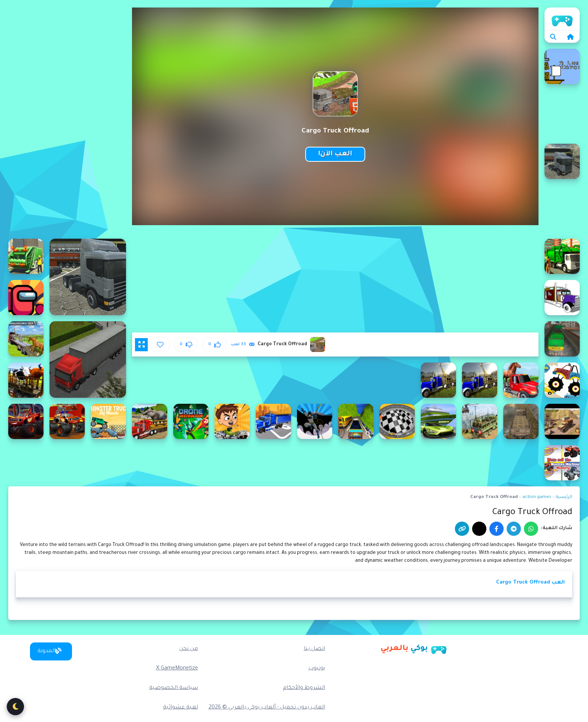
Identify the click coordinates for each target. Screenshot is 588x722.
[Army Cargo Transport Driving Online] (480, 421)
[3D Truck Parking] (88, 359)
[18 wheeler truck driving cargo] (88, 277)
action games (537, 497)
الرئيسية (564, 497)
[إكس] (479, 529)
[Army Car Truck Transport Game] (562, 421)
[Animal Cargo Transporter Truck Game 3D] (26, 339)
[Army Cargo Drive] (521, 421)
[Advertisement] (67, 120)
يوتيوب (317, 669)
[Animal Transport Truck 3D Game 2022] (438, 380)
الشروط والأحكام (304, 688)
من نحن (189, 649)
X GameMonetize (177, 669)
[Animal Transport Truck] (521, 380)
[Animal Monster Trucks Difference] (562, 380)
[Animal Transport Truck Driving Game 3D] (26, 380)
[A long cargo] (562, 66)
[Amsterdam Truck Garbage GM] (562, 339)
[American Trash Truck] (562, 256)
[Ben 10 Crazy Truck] (232, 421)
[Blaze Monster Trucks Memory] (562, 463)
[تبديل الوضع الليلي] (15, 707)
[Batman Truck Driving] (315, 421)
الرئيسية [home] (562, 19)
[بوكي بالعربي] (414, 649)
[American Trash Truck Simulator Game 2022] (26, 256)
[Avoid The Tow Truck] (397, 421)
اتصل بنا (314, 649)
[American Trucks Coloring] (562, 298)
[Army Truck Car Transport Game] (438, 421)
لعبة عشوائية (181, 708)
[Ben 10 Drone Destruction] (191, 421)
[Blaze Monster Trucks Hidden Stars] (26, 421)
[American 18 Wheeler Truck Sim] (562, 161)
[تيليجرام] (514, 529)
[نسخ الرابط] (462, 529)
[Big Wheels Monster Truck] (108, 421)
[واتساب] (531, 529)
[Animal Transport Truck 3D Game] (480, 380)
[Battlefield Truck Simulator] (273, 421)
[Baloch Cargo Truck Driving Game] (356, 421)
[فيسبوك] (496, 529)
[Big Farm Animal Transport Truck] (150, 421)
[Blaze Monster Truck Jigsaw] (67, 421)
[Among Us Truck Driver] (26, 298)
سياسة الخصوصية (174, 688)
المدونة (49, 651)
